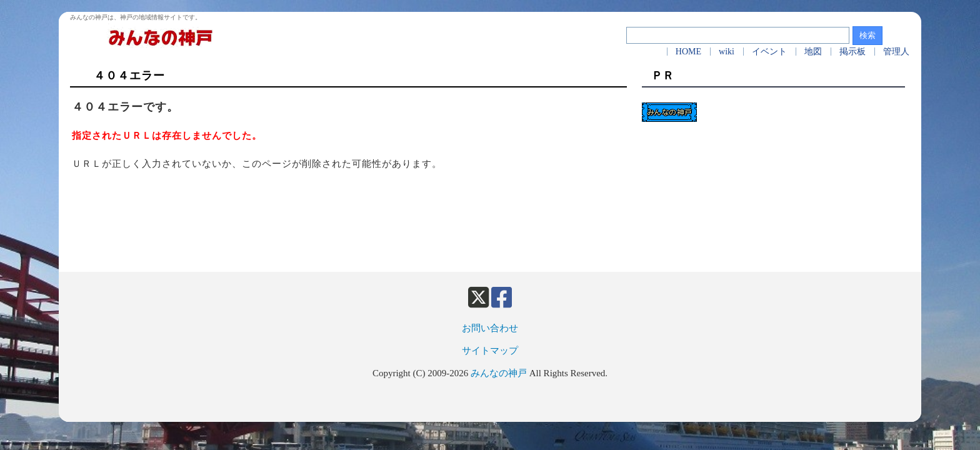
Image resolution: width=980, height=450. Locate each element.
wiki (727, 52)
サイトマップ (490, 351)
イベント (769, 52)
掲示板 (852, 52)
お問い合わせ (490, 328)
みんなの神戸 (499, 373)
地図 (813, 52)
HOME (688, 52)
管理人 (896, 52)
